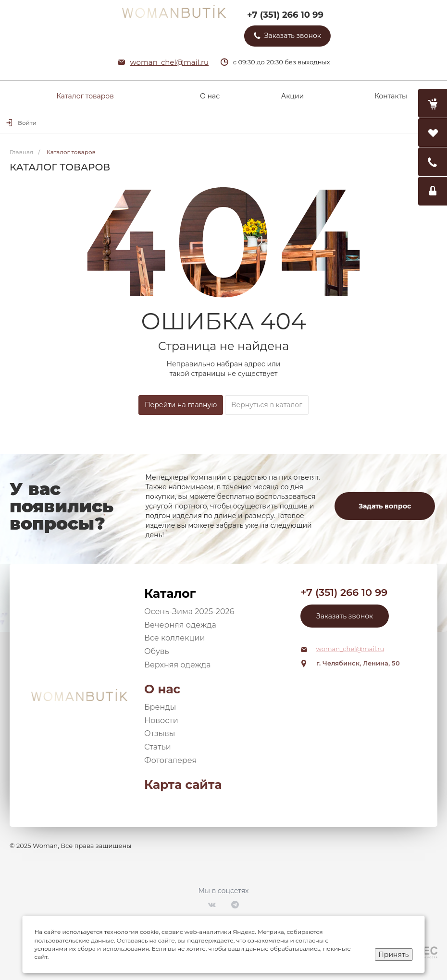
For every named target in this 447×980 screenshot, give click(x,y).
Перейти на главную (181, 405)
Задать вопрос (385, 506)
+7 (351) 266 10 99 (285, 15)
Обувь (157, 651)
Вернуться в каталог (267, 405)
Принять (393, 955)
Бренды (160, 707)
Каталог (170, 593)
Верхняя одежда (178, 665)
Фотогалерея (170, 760)
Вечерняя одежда (180, 625)
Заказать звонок (345, 616)
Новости (161, 720)
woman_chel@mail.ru (170, 62)
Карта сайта (183, 785)
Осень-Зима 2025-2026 (189, 611)
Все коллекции (174, 638)
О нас (162, 689)
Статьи (158, 747)
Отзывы (160, 733)
